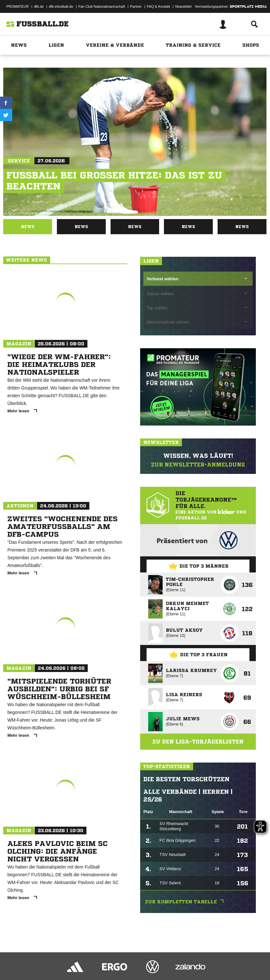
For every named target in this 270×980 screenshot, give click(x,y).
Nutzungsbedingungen (85, 975)
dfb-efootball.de (61, 6)
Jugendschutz (120, 975)
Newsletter (184, 6)
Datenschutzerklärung (45, 975)
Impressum (14, 975)
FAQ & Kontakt (159, 6)
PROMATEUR (18, 6)
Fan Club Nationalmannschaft (102, 6)
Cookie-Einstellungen (193, 975)
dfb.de (39, 6)
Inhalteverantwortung (154, 975)
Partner (136, 6)
